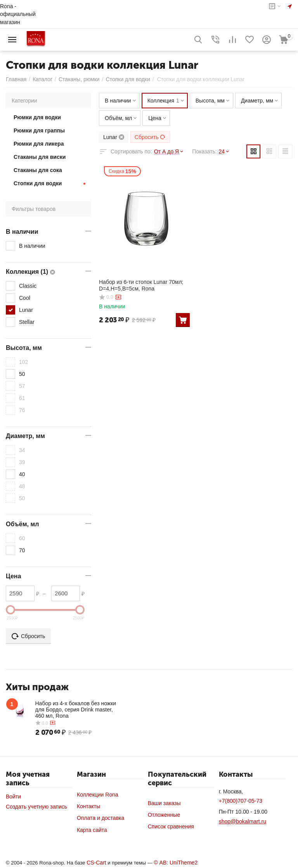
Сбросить (150, 137)
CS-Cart (96, 863)
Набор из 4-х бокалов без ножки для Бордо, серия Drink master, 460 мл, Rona (76, 710)
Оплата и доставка (100, 818)
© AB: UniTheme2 (176, 863)
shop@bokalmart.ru (243, 821)
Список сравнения (171, 826)
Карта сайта (92, 830)
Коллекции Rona (98, 795)
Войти (13, 797)
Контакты (88, 806)
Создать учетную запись (36, 807)
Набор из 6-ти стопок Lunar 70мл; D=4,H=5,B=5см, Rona (141, 285)
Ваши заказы (164, 803)
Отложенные (164, 815)
